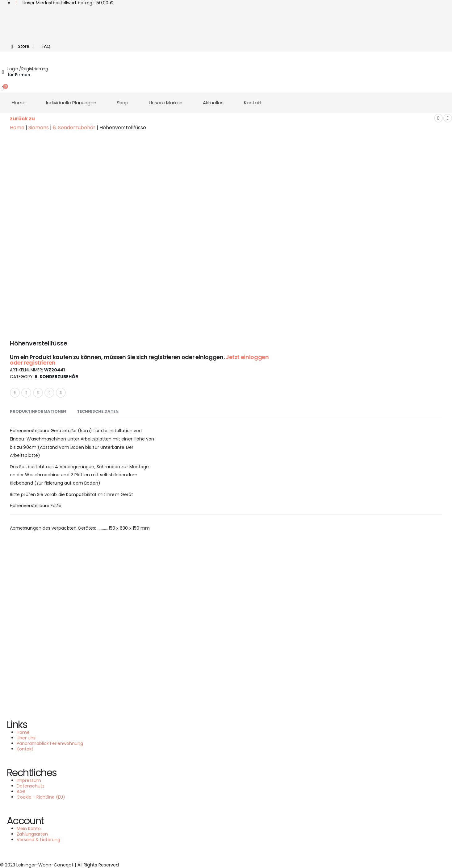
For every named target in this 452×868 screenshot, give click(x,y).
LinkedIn (38, 393)
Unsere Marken (166, 103)
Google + (49, 393)
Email (61, 393)
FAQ (46, 46)
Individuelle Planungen (71, 103)
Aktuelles (213, 103)
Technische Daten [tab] (98, 411)
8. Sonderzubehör (56, 377)
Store (19, 46)
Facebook (15, 393)
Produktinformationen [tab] (38, 411)
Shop (123, 103)
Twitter (26, 393)
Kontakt (253, 103)
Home (19, 103)
